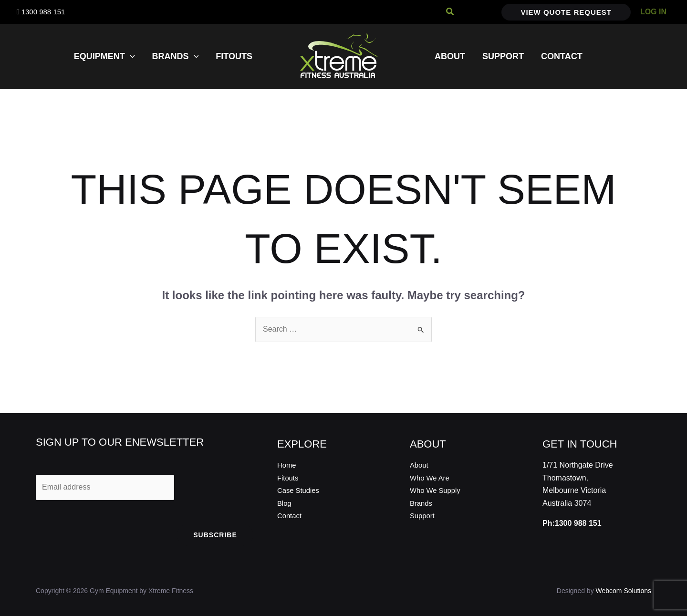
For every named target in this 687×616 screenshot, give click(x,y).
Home (287, 465)
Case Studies (300, 490)
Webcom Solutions (624, 591)
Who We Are (431, 478)
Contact (290, 516)
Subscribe (215, 535)
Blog (285, 503)
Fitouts (289, 478)
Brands (422, 503)
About (420, 465)
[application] (130, 56)
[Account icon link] (653, 12)
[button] (450, 12)
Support (423, 516)
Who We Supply (437, 490)
